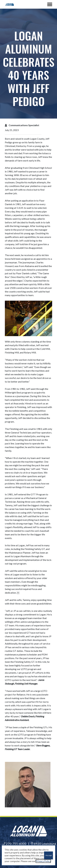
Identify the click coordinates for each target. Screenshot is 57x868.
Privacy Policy (43, 861)
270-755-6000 (14, 844)
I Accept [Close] (48, 855)
